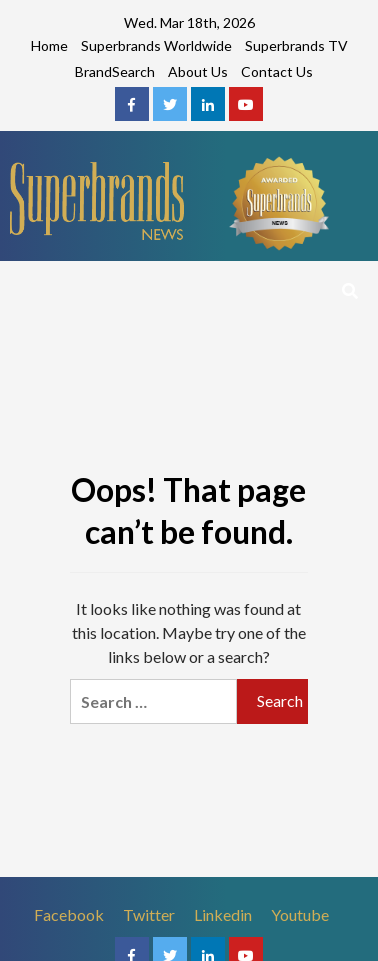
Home (49, 45)
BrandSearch (115, 71)
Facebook (69, 914)
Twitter (149, 914)
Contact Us (277, 71)
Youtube (300, 914)
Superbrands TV (296, 45)
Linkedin (223, 914)
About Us (198, 71)
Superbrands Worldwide (156, 45)
